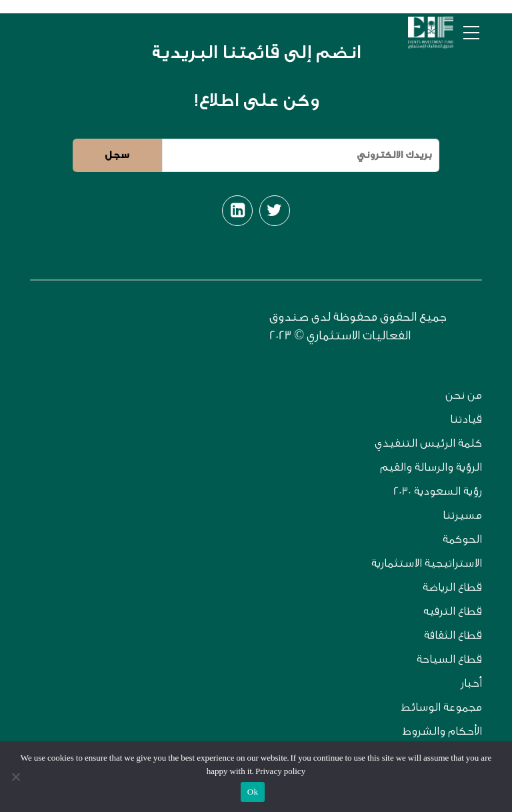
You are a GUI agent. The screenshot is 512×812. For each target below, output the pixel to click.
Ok (253, 792)
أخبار (471, 683)
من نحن (464, 395)
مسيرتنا (462, 515)
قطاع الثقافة (453, 635)
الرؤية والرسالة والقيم (431, 467)
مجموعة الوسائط (441, 707)
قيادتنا (466, 419)
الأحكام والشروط (442, 731)
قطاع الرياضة (452, 587)
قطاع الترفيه (453, 611)
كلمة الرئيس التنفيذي (428, 443)
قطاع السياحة (449, 659)
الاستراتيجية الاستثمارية (427, 563)
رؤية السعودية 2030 (438, 491)
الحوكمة (462, 539)
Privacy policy (280, 771)
